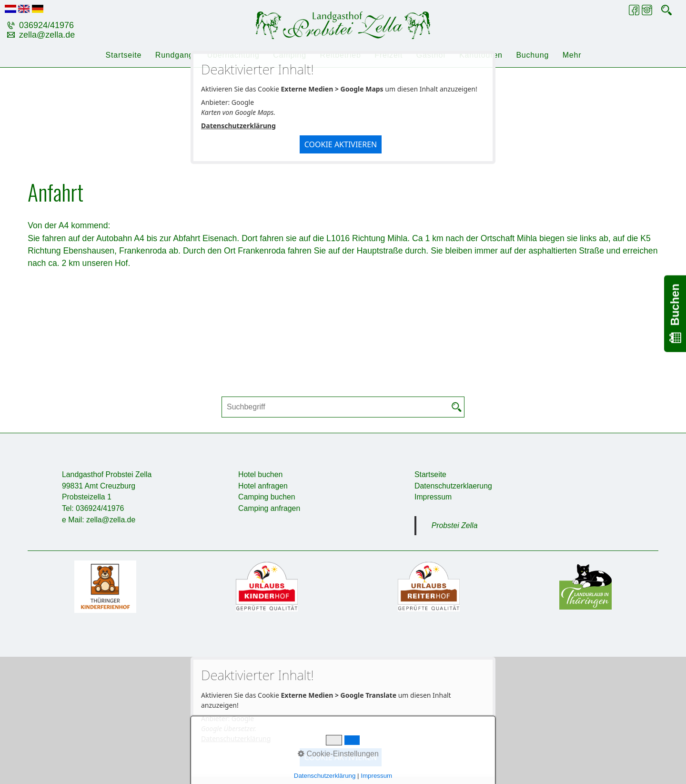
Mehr (572, 55)
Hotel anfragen (263, 486)
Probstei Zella (455, 525)
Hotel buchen (260, 474)
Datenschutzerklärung (238, 126)
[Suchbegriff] (343, 407)
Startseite (124, 55)
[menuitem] (123, 55)
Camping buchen (267, 497)
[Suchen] (457, 407)
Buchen (675, 313)
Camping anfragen (269, 508)
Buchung (532, 55)
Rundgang (174, 55)
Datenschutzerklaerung (453, 486)
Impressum (433, 497)
